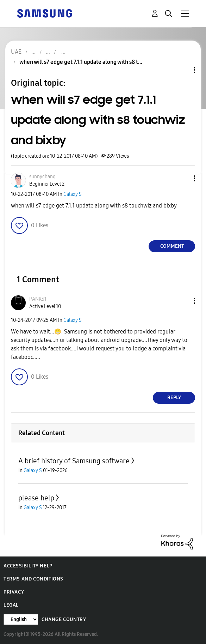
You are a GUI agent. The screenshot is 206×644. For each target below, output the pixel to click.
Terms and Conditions (33, 579)
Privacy (14, 592)
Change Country (64, 619)
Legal (11, 605)
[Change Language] (21, 619)
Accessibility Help (28, 566)
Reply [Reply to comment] (174, 398)
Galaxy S (73, 194)
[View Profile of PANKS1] (38, 299)
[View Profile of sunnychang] (42, 177)
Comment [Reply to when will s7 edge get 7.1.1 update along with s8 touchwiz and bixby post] (172, 246)
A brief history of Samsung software (74, 461)
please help (36, 498)
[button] (183, 178)
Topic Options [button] (182, 70)
